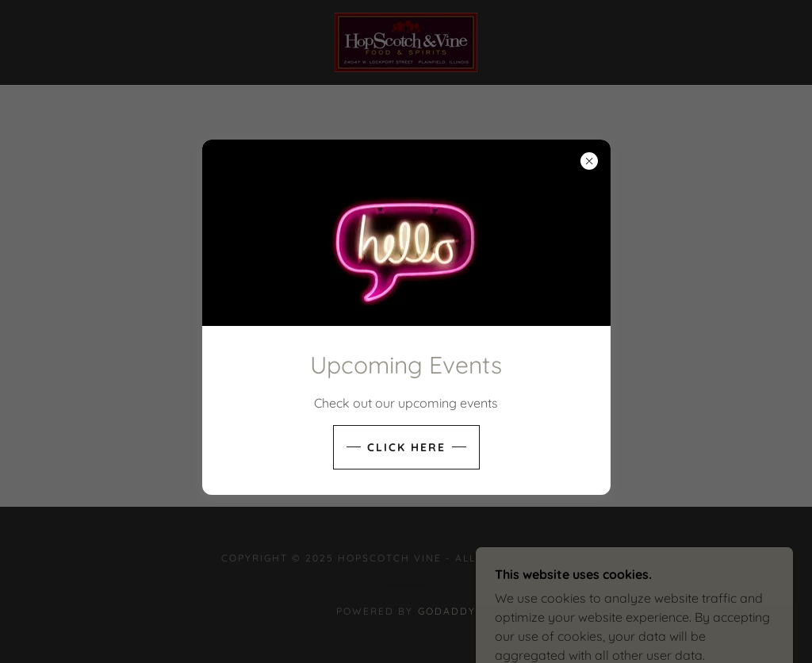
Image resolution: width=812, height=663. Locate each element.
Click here (406, 447)
